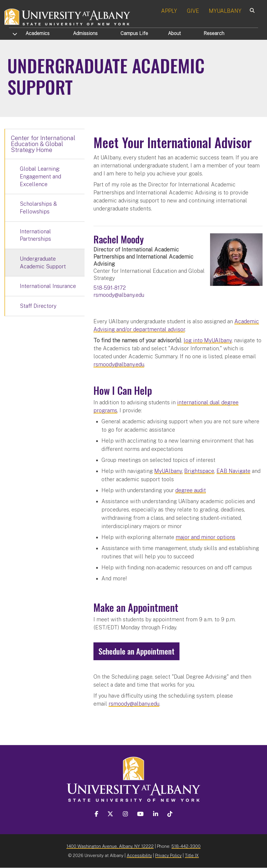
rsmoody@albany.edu (119, 295)
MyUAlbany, (169, 471)
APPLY (169, 11)
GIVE (193, 11)
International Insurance (48, 286)
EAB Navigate (233, 471)
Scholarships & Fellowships (38, 208)
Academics (38, 33)
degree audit (191, 490)
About (174, 33)
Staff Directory (38, 306)
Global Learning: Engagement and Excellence (40, 176)
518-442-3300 (186, 846)
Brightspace (199, 471)
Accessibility (139, 855)
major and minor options (205, 537)
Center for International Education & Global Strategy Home (43, 144)
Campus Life (134, 33)
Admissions (85, 33)
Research (214, 33)
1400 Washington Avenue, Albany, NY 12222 (110, 846)
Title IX (192, 855)
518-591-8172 (110, 288)
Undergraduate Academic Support (43, 263)
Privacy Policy (168, 855)
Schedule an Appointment (136, 651)
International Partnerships (35, 235)
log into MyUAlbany (208, 340)
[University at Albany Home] (68, 16)
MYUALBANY (225, 11)
